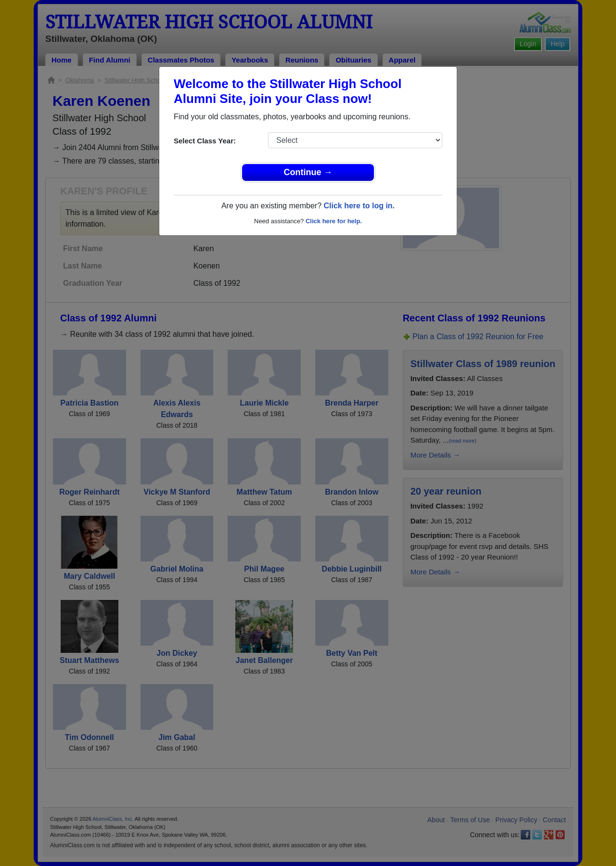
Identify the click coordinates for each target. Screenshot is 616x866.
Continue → (308, 172)
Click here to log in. (359, 206)
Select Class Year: (205, 141)
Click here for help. (334, 221)
